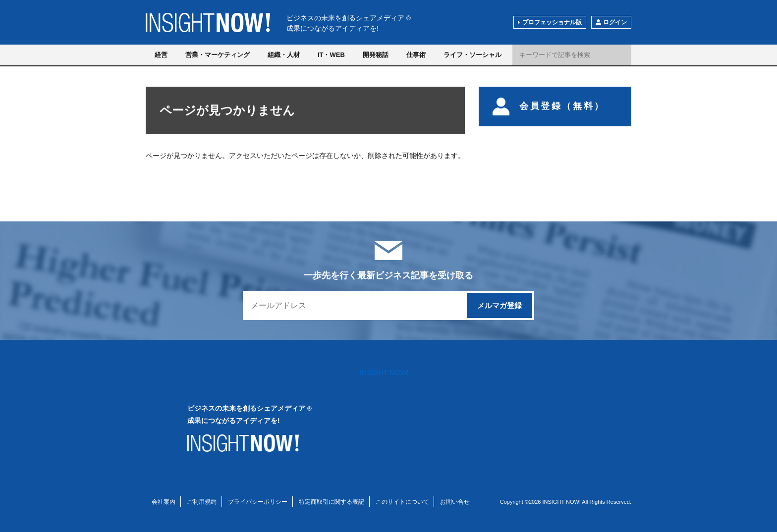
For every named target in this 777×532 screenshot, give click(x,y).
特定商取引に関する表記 (332, 502)
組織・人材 (284, 55)
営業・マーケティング (218, 55)
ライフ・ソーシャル (472, 55)
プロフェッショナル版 (552, 22)
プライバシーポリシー (258, 502)
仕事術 (416, 55)
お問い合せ (455, 502)
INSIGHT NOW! (208, 23)
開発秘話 (376, 55)
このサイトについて (402, 502)
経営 (161, 55)
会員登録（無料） (549, 106)
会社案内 (164, 502)
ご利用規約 (202, 502)
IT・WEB (331, 55)
